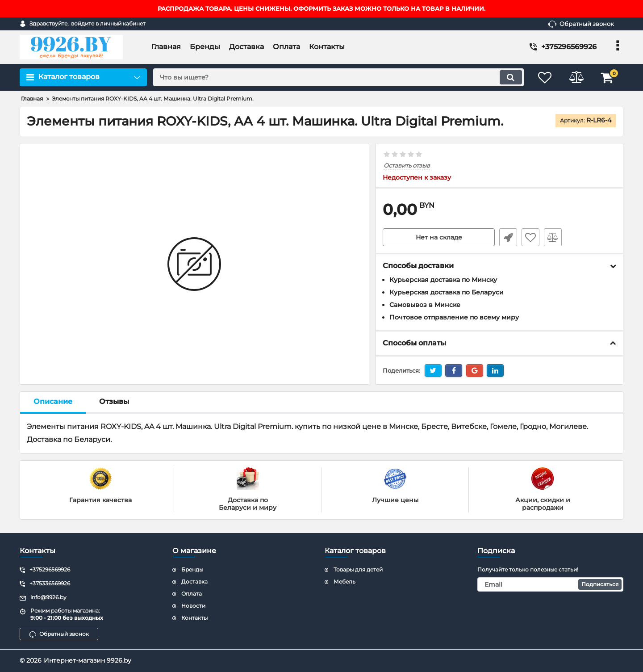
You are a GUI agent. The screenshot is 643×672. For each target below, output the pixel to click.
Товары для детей (358, 569)
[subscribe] (551, 584)
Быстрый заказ (508, 237)
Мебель (344, 582)
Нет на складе (439, 237)
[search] (338, 77)
